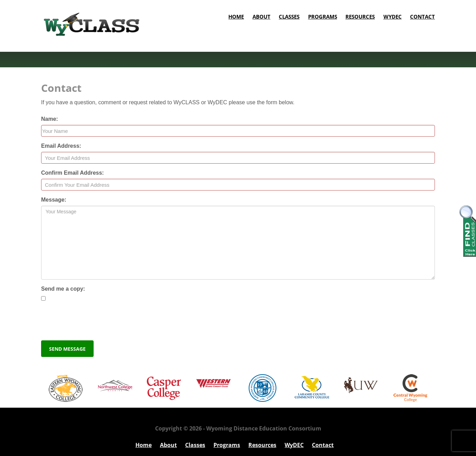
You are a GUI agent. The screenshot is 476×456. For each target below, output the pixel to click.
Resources (360, 17)
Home (236, 17)
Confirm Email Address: (73, 173)
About (261, 17)
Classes (289, 17)
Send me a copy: (63, 289)
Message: (54, 200)
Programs (323, 17)
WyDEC (393, 17)
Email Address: (61, 146)
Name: (50, 119)
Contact (422, 17)
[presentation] (94, 322)
